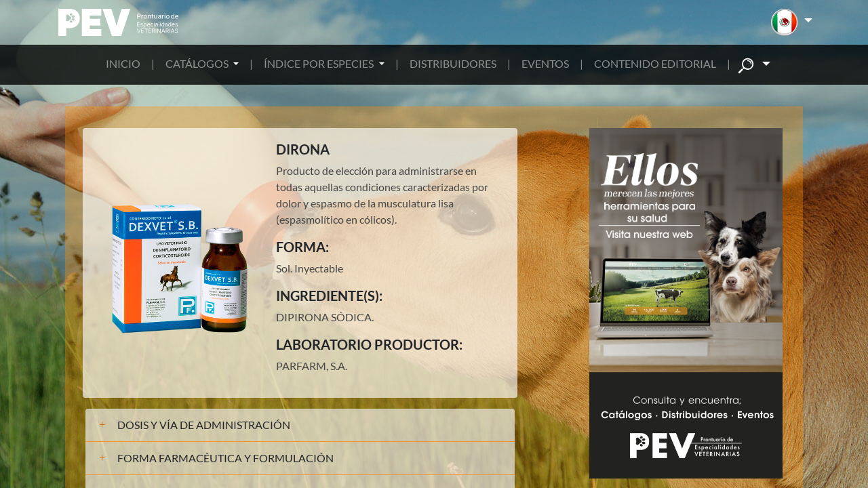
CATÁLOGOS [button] (198, 63)
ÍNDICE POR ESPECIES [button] (320, 63)
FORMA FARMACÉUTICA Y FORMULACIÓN (225, 458)
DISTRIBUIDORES (453, 63)
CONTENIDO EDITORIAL (655, 63)
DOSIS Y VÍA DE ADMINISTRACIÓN (204, 425)
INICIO (123, 63)
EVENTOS (545, 63)
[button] (792, 22)
